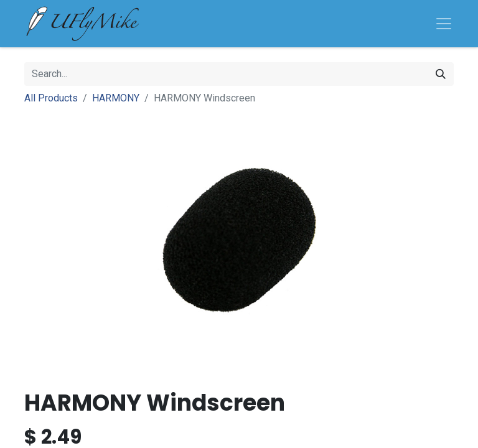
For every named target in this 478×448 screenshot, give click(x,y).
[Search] (441, 74)
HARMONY (116, 98)
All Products (51, 98)
